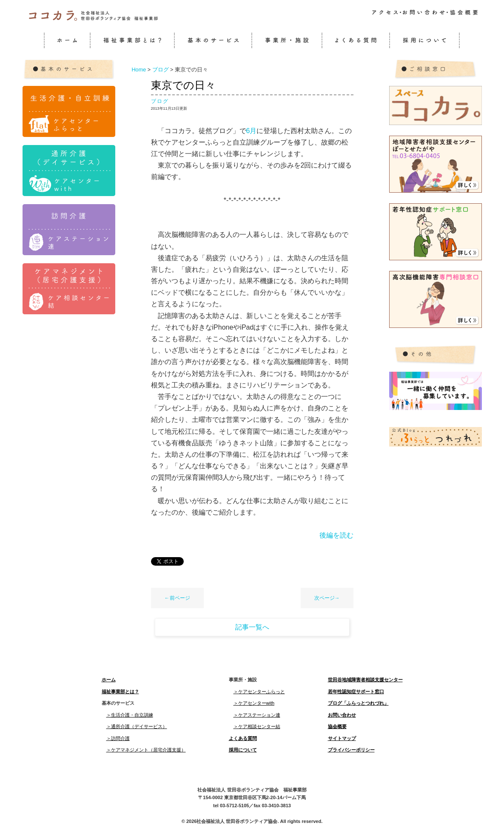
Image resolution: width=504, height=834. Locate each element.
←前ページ (177, 598)
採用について (243, 750)
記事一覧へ (252, 627)
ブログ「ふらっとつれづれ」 (358, 703)
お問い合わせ (342, 715)
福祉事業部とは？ (120, 692)
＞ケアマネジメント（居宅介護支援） (146, 750)
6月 (252, 131)
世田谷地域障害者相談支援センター (365, 680)
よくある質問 (243, 738)
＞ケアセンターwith (254, 703)
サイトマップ (342, 738)
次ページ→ (327, 598)
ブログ (160, 101)
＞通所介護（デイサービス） (137, 726)
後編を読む (336, 535)
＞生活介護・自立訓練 (130, 715)
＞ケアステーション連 (257, 715)
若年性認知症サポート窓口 (356, 692)
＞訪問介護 (118, 738)
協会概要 (337, 726)
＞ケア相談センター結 (257, 726)
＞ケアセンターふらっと (259, 692)
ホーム (109, 680)
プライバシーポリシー (351, 750)
